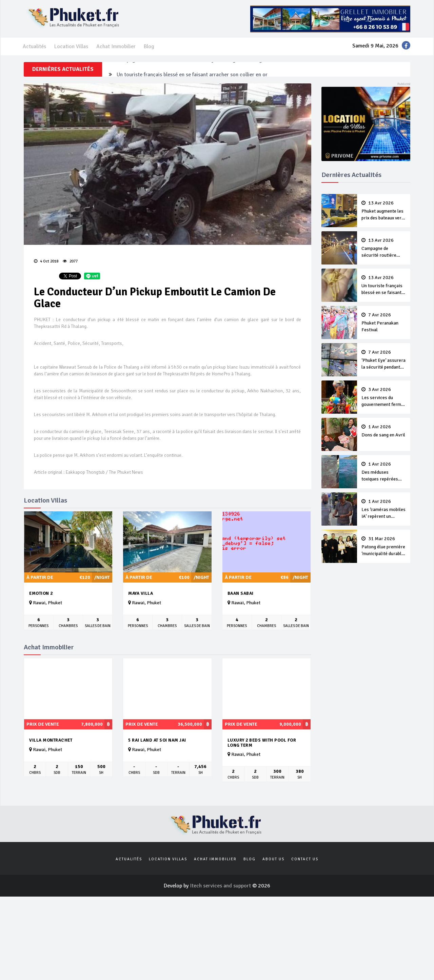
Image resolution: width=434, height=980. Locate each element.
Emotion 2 (41, 593)
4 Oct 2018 (46, 261)
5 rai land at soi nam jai (157, 740)
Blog (149, 46)
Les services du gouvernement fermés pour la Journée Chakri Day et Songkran (384, 397)
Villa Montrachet (51, 740)
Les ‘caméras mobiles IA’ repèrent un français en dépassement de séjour (384, 509)
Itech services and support (221, 886)
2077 (70, 261)
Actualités (34, 46)
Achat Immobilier (116, 46)
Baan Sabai (241, 593)
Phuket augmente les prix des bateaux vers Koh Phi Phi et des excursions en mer (384, 211)
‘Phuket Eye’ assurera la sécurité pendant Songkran (384, 360)
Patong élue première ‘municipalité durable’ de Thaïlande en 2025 (384, 547)
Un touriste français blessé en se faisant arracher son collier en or (384, 286)
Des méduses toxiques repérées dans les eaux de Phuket (384, 472)
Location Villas (71, 46)
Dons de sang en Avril (384, 431)
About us (273, 859)
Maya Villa (141, 593)
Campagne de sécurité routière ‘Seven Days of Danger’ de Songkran (194, 69)
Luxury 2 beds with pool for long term (262, 743)
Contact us (305, 859)
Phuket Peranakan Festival (384, 322)
